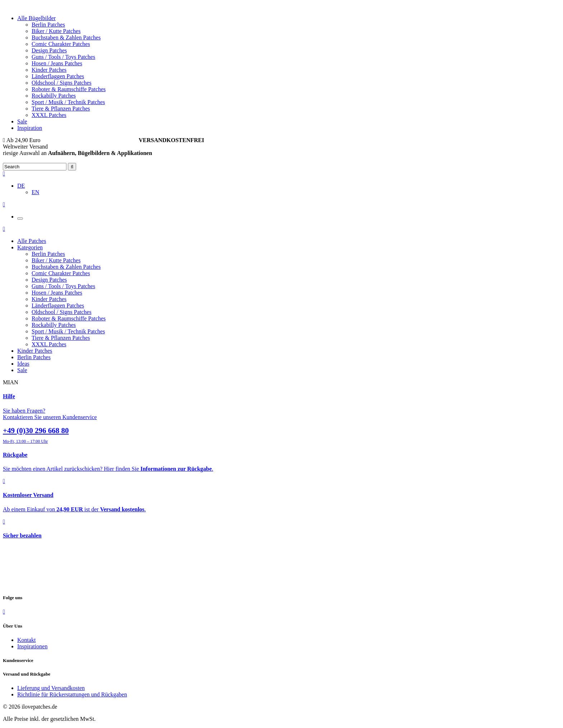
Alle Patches (32, 241)
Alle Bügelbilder (36, 18)
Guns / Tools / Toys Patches (63, 57)
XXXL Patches (49, 115)
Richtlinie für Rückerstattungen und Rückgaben (72, 694)
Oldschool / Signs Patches (62, 83)
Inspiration (30, 128)
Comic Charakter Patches (61, 44)
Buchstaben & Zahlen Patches (66, 37)
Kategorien (30, 247)
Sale (22, 121)
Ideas (23, 364)
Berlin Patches (48, 25)
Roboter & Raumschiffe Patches (69, 89)
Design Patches (49, 50)
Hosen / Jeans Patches (57, 63)
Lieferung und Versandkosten (51, 688)
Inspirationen (32, 646)
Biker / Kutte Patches (56, 31)
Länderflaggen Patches (58, 76)
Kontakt (27, 640)
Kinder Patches (49, 70)
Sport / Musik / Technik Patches (68, 102)
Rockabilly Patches (54, 96)
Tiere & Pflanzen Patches (61, 109)
